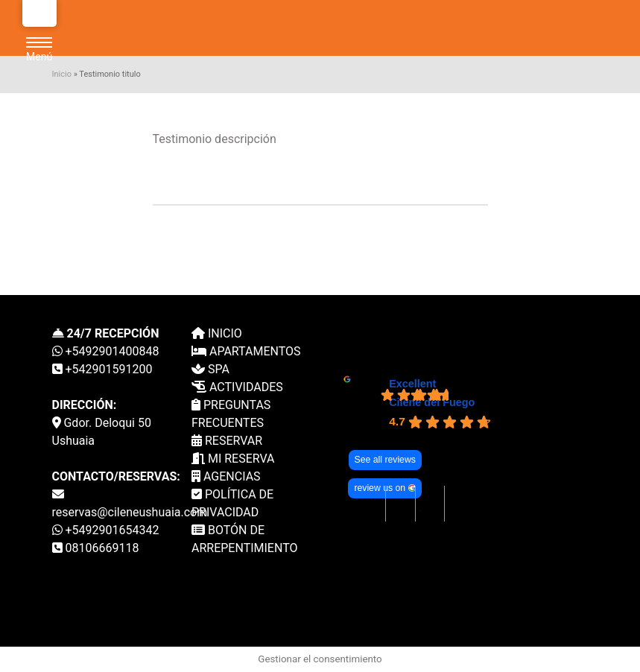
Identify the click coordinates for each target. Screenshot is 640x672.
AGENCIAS (226, 476)
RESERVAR (227, 441)
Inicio (62, 74)
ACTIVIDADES (237, 387)
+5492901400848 (106, 351)
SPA (210, 369)
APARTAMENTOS (246, 351)
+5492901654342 (106, 530)
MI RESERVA (233, 459)
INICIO (217, 333)
